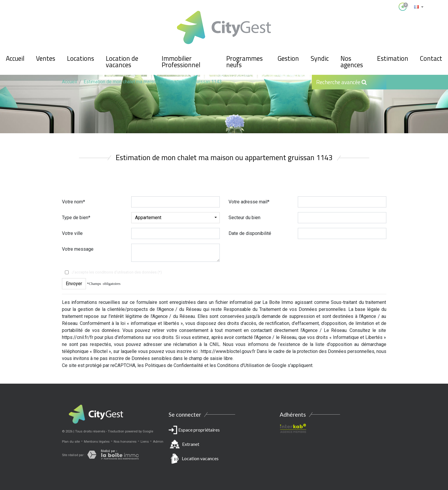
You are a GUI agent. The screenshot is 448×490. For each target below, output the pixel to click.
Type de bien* (76, 218)
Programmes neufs (244, 62)
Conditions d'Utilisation (241, 365)
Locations (81, 58)
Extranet (191, 444)
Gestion (288, 58)
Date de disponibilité (250, 233)
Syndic (320, 58)
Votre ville (72, 233)
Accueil (15, 58)
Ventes (46, 58)
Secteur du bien (244, 218)
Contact (431, 58)
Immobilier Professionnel (181, 62)
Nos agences (352, 62)
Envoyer (74, 284)
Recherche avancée (341, 82)
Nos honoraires (125, 442)
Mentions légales (97, 442)
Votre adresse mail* (249, 202)
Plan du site (71, 442)
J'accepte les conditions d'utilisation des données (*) (117, 272)
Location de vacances (122, 62)
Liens (145, 442)
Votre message (78, 249)
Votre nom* (73, 202)
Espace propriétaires (224, 445)
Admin (158, 442)
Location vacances (200, 458)
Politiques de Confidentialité (174, 365)
